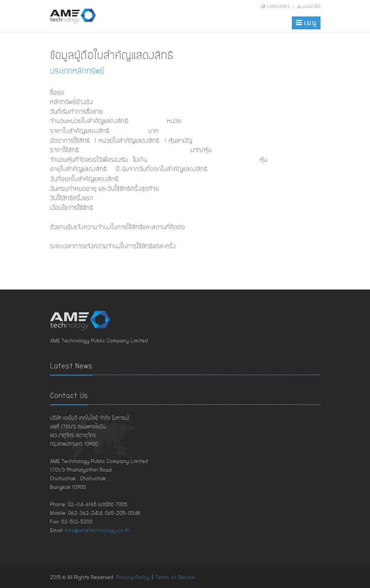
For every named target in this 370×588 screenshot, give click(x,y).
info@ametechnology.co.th (97, 531)
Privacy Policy (133, 578)
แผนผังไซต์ (309, 7)
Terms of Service (175, 578)
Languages (278, 7)
